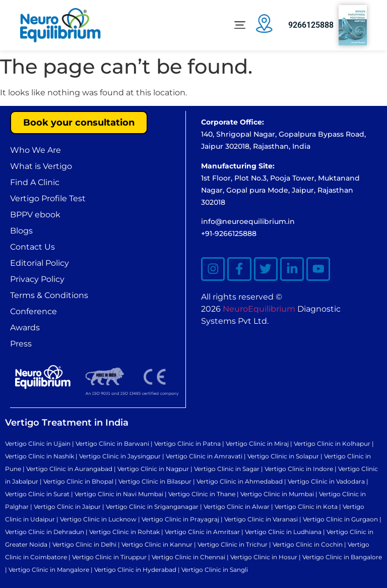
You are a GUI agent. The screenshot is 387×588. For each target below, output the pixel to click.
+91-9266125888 (229, 233)
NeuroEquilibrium (259, 310)
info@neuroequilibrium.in (248, 221)
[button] (240, 25)
